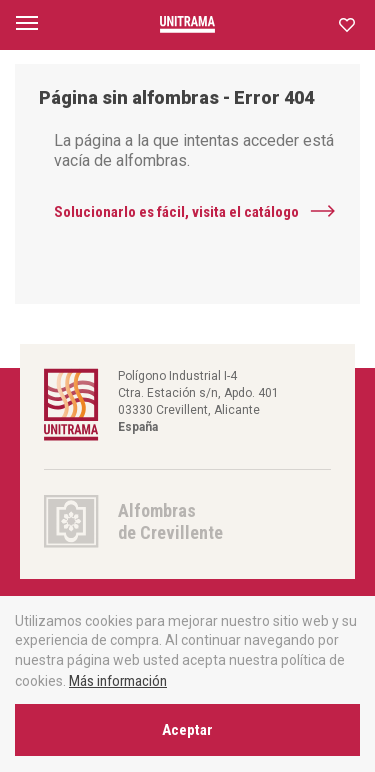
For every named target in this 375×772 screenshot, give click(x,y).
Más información (118, 681)
